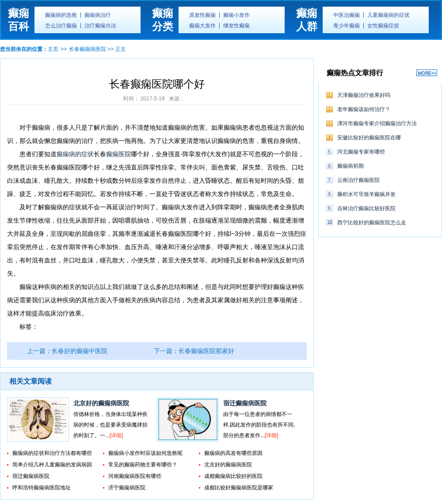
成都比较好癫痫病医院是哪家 (239, 488)
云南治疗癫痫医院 (358, 180)
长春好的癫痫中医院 (80, 351)
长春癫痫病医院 (88, 49)
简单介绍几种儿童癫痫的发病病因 (52, 465)
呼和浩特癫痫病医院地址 (42, 488)
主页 (53, 49)
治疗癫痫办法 (100, 26)
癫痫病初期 (351, 166)
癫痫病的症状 (75, 154)
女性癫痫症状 (383, 26)
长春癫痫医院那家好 (206, 351)
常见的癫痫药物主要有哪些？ (143, 465)
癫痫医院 (118, 154)
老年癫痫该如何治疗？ (364, 109)
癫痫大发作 (202, 26)
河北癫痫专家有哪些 (361, 152)
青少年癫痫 (347, 26)
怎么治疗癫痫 (61, 26)
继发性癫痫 (236, 26)
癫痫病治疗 (98, 15)
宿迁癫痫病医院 (245, 403)
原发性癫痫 (202, 15)
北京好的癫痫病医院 (101, 403)
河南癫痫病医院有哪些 (135, 476)
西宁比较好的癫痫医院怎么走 (372, 223)
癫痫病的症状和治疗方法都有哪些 (52, 453)
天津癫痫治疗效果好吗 (364, 95)
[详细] (116, 435)
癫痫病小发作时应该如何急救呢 (145, 453)
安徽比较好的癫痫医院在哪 (369, 138)
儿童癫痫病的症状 (389, 15)
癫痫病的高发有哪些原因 (233, 453)
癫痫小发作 (236, 15)
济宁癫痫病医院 (127, 488)
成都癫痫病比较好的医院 (233, 476)
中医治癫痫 (347, 15)
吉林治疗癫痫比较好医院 (366, 208)
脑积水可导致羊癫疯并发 (366, 194)
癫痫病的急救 (61, 15)
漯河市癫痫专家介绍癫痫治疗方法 (377, 123)
